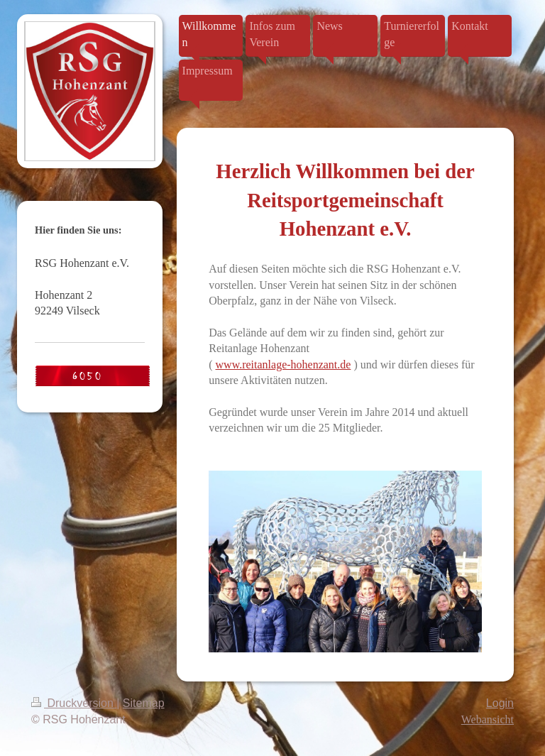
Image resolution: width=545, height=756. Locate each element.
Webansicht (488, 719)
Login (500, 703)
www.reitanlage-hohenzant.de (283, 365)
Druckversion (74, 703)
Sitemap (144, 703)
